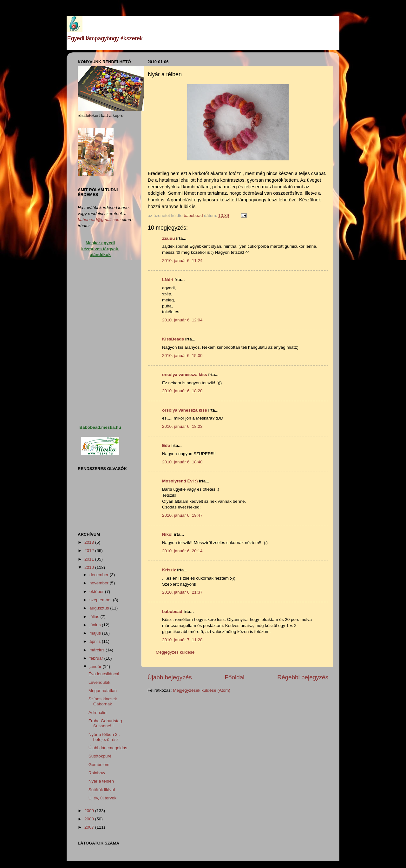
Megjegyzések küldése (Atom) (202, 690)
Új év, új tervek (102, 798)
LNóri (168, 280)
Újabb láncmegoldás (108, 748)
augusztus (100, 608)
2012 (90, 551)
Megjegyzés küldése (175, 652)
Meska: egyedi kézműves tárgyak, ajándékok (100, 249)
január (96, 666)
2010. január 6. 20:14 (182, 551)
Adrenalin (98, 713)
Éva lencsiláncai (104, 674)
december (100, 575)
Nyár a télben (101, 781)
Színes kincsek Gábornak (103, 701)
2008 (90, 819)
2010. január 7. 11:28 (182, 640)
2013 (90, 542)
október (97, 592)
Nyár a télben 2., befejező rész (104, 737)
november (100, 583)
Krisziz (169, 570)
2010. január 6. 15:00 (182, 356)
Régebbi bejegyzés (303, 677)
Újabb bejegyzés (170, 677)
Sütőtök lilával (102, 790)
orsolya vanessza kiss (185, 375)
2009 (90, 811)
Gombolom (99, 765)
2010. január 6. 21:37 (182, 592)
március (98, 650)
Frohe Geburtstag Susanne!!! (105, 723)
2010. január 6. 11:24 (182, 261)
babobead (172, 612)
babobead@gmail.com (99, 220)
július (95, 617)
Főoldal (235, 677)
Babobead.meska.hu (100, 427)
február (97, 658)
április (96, 641)
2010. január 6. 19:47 (182, 515)
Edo (166, 445)
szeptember (101, 600)
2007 (90, 827)
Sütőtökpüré (100, 756)
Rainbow (97, 773)
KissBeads (173, 339)
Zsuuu (169, 238)
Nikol (167, 534)
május (96, 633)
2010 (90, 567)
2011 (90, 559)
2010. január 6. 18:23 (182, 426)
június (96, 625)
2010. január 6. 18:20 (182, 391)
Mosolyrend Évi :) (180, 481)
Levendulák (99, 682)
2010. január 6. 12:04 (182, 320)
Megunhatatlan (103, 691)
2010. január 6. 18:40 (182, 462)
